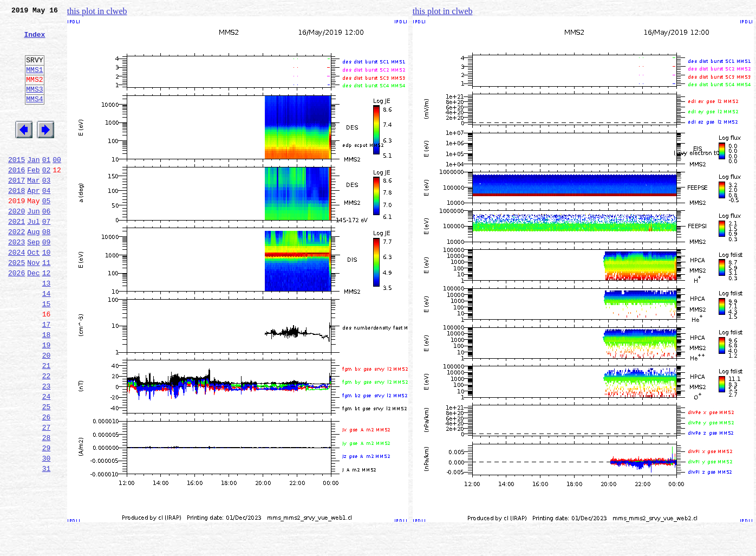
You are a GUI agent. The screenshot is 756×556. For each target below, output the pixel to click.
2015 (17, 185)
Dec (33, 316)
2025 (17, 305)
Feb (33, 197)
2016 (17, 197)
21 (47, 424)
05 (47, 233)
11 (47, 305)
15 (47, 352)
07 (47, 257)
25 (47, 471)
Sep (33, 281)
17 (47, 376)
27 (47, 495)
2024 (17, 293)
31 (47, 543)
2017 (17, 209)
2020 (17, 245)
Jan (33, 185)
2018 (17, 221)
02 (47, 197)
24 (47, 460)
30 (47, 531)
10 (47, 293)
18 (47, 388)
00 (57, 185)
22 (47, 436)
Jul (33, 257)
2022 (17, 269)
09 (47, 281)
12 (47, 316)
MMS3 (34, 105)
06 (47, 245)
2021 (17, 257)
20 (47, 412)
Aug (33, 269)
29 (47, 519)
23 (47, 448)
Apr (33, 221)
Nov (33, 305)
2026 (17, 316)
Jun (33, 245)
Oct (33, 293)
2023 (17, 281)
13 (47, 328)
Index (34, 41)
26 (47, 483)
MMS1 (34, 82)
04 (47, 221)
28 (47, 507)
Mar (33, 209)
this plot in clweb (97, 11)
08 (47, 269)
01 (47, 185)
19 (47, 400)
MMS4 (34, 117)
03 (47, 209)
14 (47, 340)
